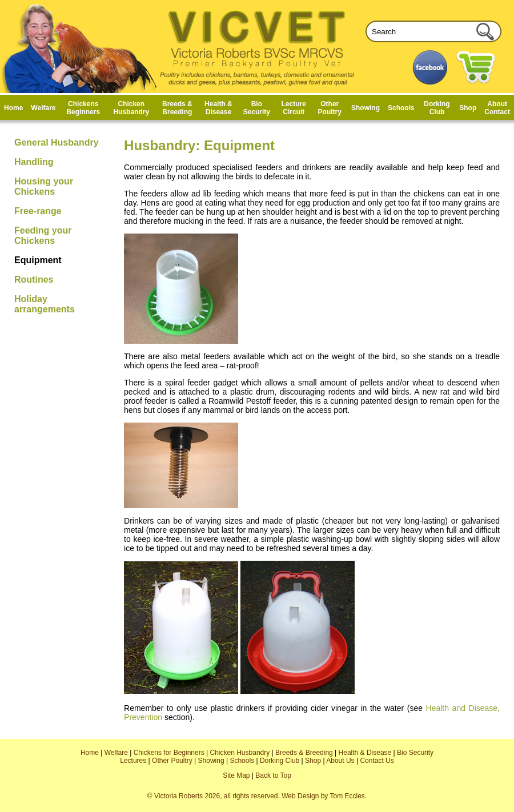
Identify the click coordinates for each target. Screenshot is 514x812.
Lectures (133, 761)
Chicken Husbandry (131, 108)
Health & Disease (218, 108)
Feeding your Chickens (43, 236)
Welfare (43, 108)
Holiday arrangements (45, 304)
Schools (401, 108)
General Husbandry (57, 142)
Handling (34, 162)
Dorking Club (437, 108)
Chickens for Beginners (169, 753)
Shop (468, 108)
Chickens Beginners (83, 108)
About (497, 104)
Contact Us (377, 761)
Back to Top (273, 775)
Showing (366, 108)
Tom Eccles (347, 796)
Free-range (38, 211)
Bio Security (257, 108)
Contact (497, 112)
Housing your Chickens (44, 186)
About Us (340, 761)
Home (13, 108)
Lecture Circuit (294, 108)
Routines (34, 280)
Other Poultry (330, 108)
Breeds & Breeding (177, 108)
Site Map (236, 775)
